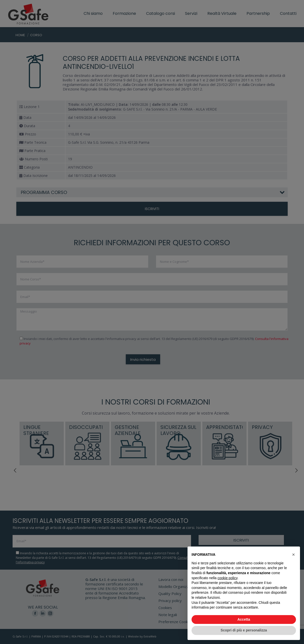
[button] (293, 555)
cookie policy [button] (228, 578)
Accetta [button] (244, 619)
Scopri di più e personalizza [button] (244, 630)
